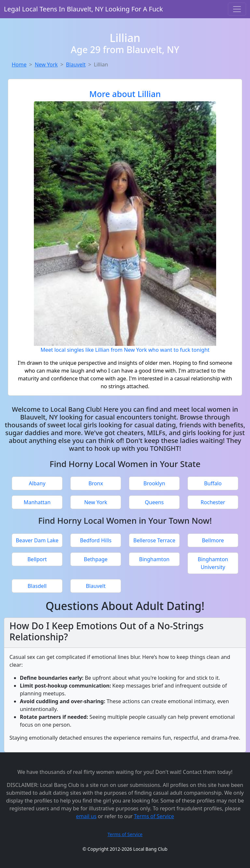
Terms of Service (154, 816)
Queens (154, 502)
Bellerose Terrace (154, 540)
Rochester (213, 502)
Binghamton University (213, 563)
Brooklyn (154, 483)
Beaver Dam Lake (37, 540)
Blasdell (37, 586)
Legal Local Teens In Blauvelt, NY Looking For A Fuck (83, 9)
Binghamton (154, 559)
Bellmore (213, 540)
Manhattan (37, 502)
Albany (37, 483)
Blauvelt (76, 64)
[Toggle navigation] (237, 9)
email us (86, 816)
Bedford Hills (96, 540)
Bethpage (96, 559)
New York (46, 64)
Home (19, 64)
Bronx (96, 483)
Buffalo (213, 483)
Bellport (37, 559)
